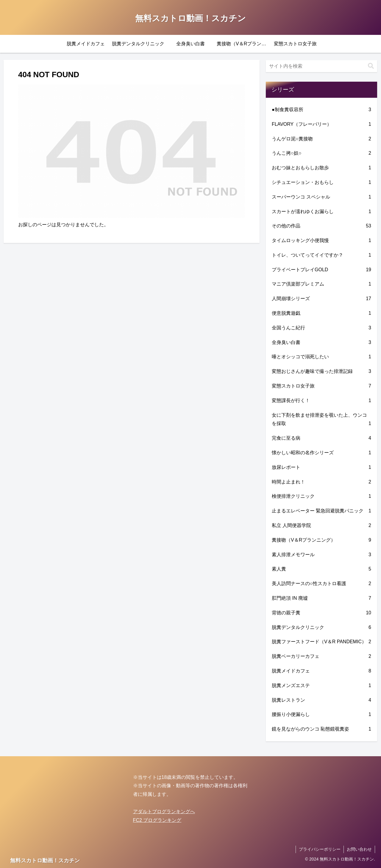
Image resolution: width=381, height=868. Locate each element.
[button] (371, 66)
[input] (321, 66)
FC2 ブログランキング (157, 820)
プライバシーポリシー (320, 849)
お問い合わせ (359, 849)
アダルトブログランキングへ (164, 812)
